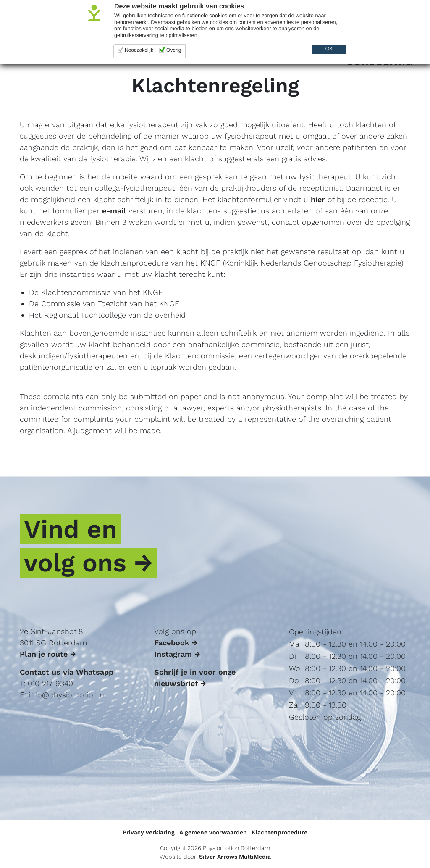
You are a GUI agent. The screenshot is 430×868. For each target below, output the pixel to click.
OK (329, 49)
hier (318, 199)
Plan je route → (48, 654)
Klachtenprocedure (279, 832)
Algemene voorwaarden (213, 832)
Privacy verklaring (149, 832)
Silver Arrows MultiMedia (235, 857)
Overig (174, 50)
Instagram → (177, 654)
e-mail (114, 211)
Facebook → (176, 643)
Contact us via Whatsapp (67, 672)
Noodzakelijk (139, 50)
